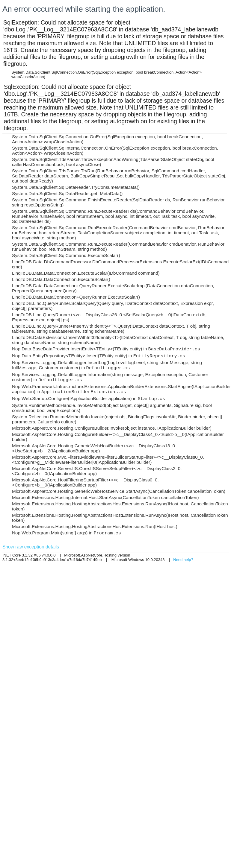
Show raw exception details (31, 547)
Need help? (183, 560)
